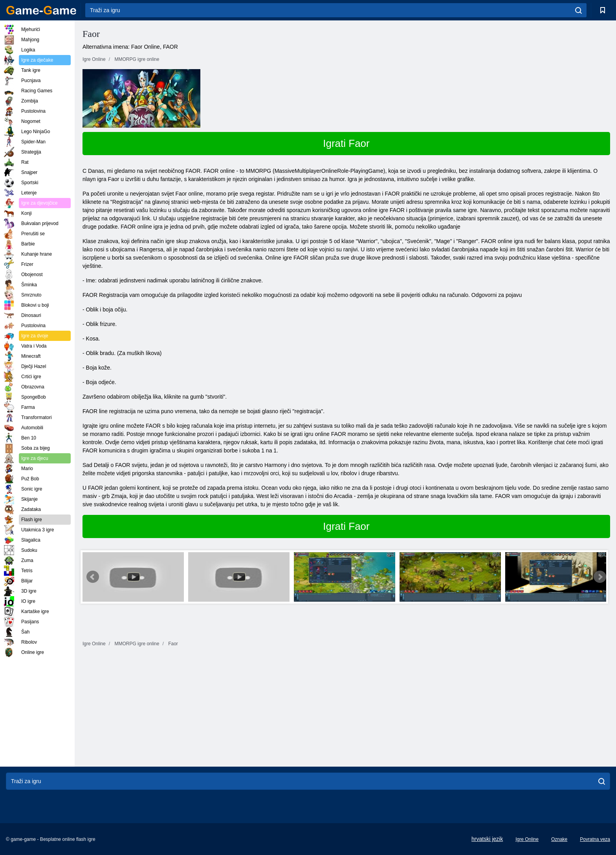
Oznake (559, 839)
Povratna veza (595, 839)
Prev (93, 577)
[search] (578, 10)
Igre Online (527, 839)
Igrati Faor (346, 143)
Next (600, 577)
